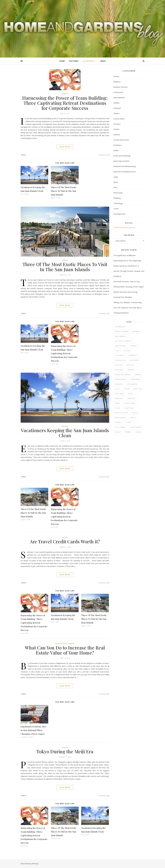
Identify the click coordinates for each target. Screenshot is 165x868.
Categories (88, 61)
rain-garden (120, 418)
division (119, 365)
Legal (116, 177)
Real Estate (61, 644)
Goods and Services (121, 140)
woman (128, 432)
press (135, 413)
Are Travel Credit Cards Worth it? (65, 541)
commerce (133, 355)
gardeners (135, 379)
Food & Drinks (119, 119)
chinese (133, 346)
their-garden (136, 427)
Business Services (121, 87)
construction (118, 92)
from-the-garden (123, 375)
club (117, 351)
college (127, 351)
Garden (116, 129)
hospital (138, 389)
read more (65, 147)
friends (131, 370)
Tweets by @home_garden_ (125, 227)
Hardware (117, 145)
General (117, 135)
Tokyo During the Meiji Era (65, 751)
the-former (120, 427)
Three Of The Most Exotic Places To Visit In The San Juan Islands (64, 191)
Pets (115, 187)
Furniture (117, 124)
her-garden (132, 384)
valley (118, 432)
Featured (74, 61)
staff (129, 422)
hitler (127, 389)
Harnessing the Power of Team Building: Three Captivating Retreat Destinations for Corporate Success (65, 103)
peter (118, 408)
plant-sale (129, 408)
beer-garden (121, 336)
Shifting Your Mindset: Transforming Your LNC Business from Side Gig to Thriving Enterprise (128, 308)
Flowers (117, 113)
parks (118, 403)
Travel (65, 94)
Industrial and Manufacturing (125, 166)
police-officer (122, 413)
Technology (118, 203)
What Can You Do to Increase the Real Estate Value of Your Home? (65, 650)
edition (130, 365)
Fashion (116, 103)
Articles (116, 76)
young (138, 432)
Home (62, 61)
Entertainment (119, 98)
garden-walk (121, 379)
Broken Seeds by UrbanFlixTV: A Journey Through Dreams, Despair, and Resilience (129, 271)
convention (120, 360)
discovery (134, 360)
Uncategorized (119, 214)
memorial (119, 398)
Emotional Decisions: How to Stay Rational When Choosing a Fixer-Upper (34, 730)
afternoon (120, 327)
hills (117, 389)
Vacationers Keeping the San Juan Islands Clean (65, 433)
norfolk (132, 398)
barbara (136, 331)
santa (133, 418)
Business (117, 82)
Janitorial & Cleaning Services (125, 172)
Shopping (117, 198)
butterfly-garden (123, 341)
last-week (120, 394)
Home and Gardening (122, 156)
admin (24, 155)
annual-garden (122, 331)
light (131, 394)
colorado (120, 355)
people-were (130, 403)
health (116, 150)
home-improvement (121, 161)
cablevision (120, 346)
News (103, 61)
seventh (119, 422)
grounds (119, 384)
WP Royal (35, 864)
